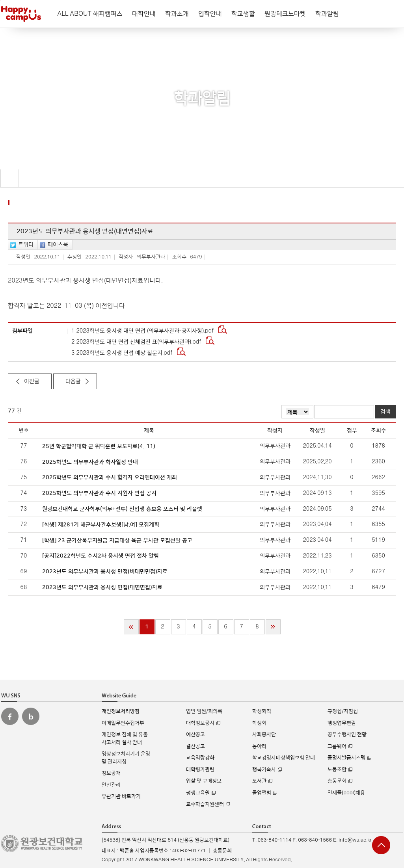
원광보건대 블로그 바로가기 (31, 716)
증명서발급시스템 (346, 758)
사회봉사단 (264, 734)
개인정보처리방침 (121, 711)
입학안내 (210, 14)
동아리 (259, 746)
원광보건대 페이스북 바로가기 (10, 716)
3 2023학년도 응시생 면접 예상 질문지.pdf (123, 353)
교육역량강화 (200, 758)
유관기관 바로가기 (121, 796)
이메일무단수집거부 (123, 723)
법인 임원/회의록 (204, 711)
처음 (131, 627)
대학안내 (144, 14)
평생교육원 (198, 793)
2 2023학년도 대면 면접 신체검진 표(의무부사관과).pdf (137, 342)
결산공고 (195, 746)
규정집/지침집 (343, 711)
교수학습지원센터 (205, 804)
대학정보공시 (200, 723)
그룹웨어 (337, 746)
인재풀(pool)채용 (346, 793)
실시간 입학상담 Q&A (380, 807)
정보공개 (111, 773)
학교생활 (243, 14)
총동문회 (337, 781)
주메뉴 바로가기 (0, 0)
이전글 (32, 381)
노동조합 (337, 769)
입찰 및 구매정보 (204, 781)
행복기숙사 (264, 769)
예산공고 (195, 734)
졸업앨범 (262, 793)
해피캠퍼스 (21, 14)
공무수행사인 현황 (347, 734)
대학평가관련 (200, 769)
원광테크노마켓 (285, 14)
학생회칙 (262, 711)
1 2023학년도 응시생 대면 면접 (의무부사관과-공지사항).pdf (143, 331)
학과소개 (177, 14)
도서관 (259, 781)
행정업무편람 (342, 723)
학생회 (259, 723)
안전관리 (111, 785)
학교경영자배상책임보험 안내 (284, 758)
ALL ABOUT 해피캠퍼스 (90, 14)
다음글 (73, 381)
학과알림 (327, 14)
